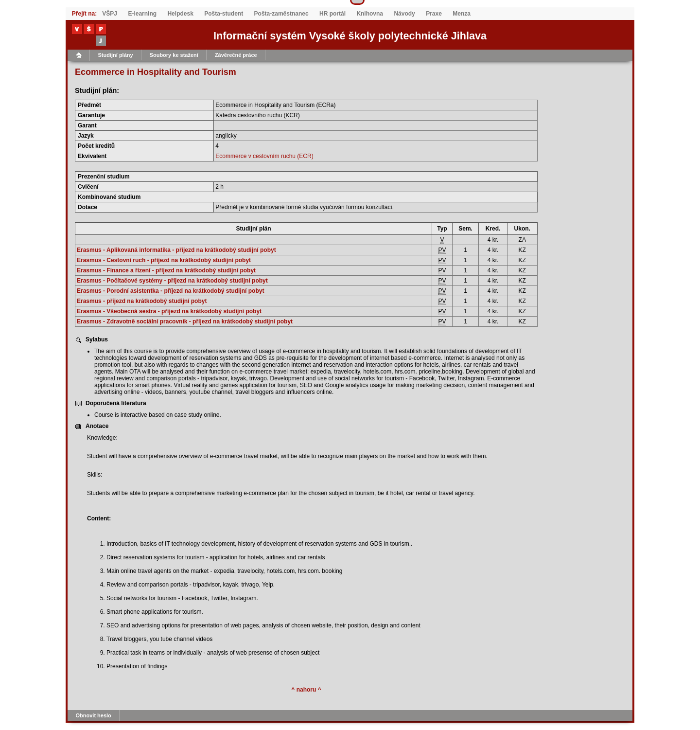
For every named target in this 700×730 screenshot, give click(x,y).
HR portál (332, 14)
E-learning (142, 14)
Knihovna (370, 14)
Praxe (434, 14)
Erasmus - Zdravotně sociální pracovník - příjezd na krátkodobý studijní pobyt (185, 321)
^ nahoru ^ (306, 690)
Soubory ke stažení (174, 55)
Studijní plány (116, 55)
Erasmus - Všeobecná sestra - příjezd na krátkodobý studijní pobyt (169, 311)
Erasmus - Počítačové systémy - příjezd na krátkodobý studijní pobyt (172, 281)
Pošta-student (224, 14)
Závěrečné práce (236, 55)
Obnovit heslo (94, 715)
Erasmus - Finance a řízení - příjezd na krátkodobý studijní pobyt (166, 270)
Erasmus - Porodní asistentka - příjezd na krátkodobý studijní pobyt (170, 291)
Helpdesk (180, 14)
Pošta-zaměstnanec (281, 14)
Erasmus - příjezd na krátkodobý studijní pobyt (142, 301)
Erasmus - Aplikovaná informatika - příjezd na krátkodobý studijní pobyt (176, 250)
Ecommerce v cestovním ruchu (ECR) (264, 156)
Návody (404, 14)
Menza (462, 14)
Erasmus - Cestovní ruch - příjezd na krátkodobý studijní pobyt (164, 260)
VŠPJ (110, 14)
